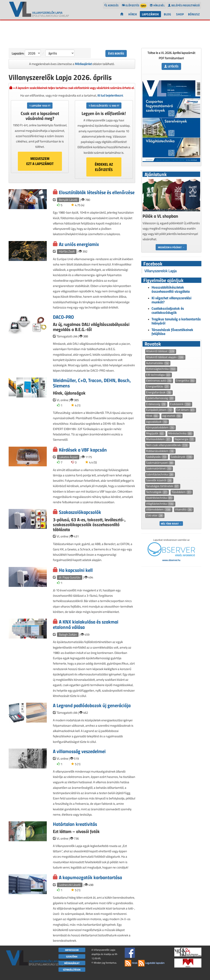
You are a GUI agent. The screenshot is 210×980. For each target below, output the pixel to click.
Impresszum (72, 950)
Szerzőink (72, 956)
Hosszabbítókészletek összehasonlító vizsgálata (171, 289)
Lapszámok (150, 14)
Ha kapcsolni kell (76, 570)
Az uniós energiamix (79, 244)
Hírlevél (157, 5)
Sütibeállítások (72, 970)
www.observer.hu (171, 560)
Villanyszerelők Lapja (160, 271)
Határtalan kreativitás (75, 824)
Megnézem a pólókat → (171, 247)
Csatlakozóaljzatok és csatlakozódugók (168, 310)
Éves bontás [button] (116, 53)
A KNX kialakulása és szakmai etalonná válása (86, 624)
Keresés (112, 5)
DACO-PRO (63, 317)
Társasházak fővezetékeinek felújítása (172, 332)
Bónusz (194, 14)
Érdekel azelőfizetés (104, 167)
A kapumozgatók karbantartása (90, 877)
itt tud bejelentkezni (110, 95)
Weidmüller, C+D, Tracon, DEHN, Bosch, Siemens (92, 383)
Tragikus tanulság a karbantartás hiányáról (176, 321)
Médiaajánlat (83, 64)
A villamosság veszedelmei (79, 751)
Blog (168, 14)
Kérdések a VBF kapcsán (83, 450)
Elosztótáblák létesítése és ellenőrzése (97, 192)
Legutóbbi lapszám (151, 963)
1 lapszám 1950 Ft (40, 106)
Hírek (133, 14)
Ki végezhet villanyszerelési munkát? (171, 300)
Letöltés (171, 66)
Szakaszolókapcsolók (80, 512)
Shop (180, 14)
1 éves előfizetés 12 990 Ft (104, 106)
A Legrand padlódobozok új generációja (92, 705)
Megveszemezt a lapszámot (40, 161)
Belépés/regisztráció (184, 5)
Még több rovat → (171, 524)
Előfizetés (134, 6)
